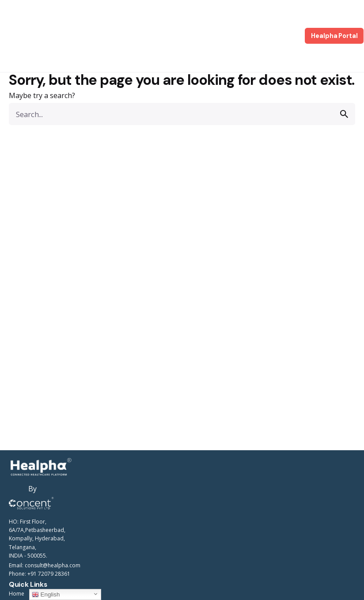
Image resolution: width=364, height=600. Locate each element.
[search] (344, 114)
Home (17, 594)
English (46, 595)
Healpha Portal (334, 36)
